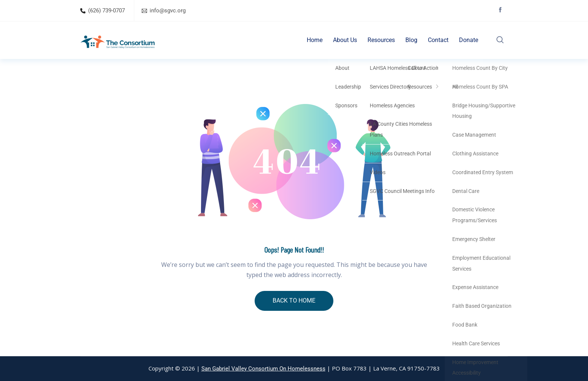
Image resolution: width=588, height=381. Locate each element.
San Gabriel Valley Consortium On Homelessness (263, 369)
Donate (469, 40)
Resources (381, 40)
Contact (438, 40)
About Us (345, 40)
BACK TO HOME (294, 300)
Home (315, 40)
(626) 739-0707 (106, 11)
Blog (411, 40)
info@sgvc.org (168, 11)
